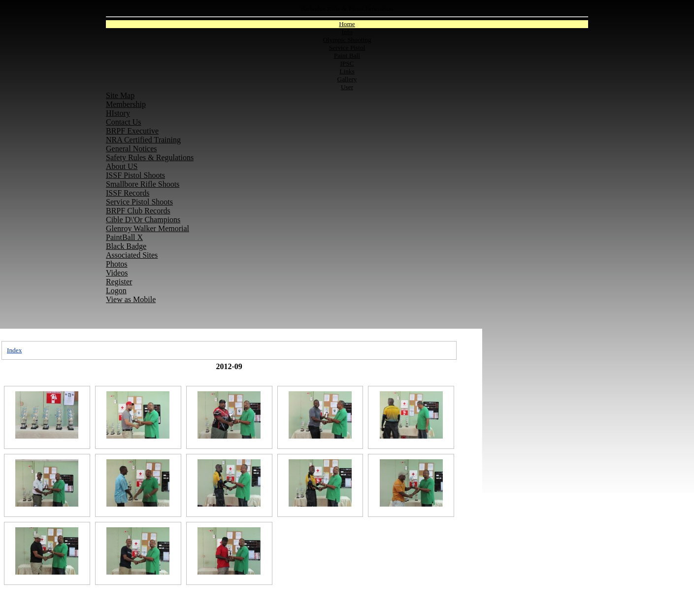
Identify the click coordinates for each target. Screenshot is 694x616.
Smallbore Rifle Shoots (143, 184)
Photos (117, 264)
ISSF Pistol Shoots (135, 175)
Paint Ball (347, 55)
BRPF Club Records (138, 211)
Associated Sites (132, 255)
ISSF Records (128, 193)
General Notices (132, 149)
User (347, 87)
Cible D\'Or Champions (143, 220)
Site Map (120, 95)
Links (347, 71)
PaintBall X (124, 237)
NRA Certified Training (143, 140)
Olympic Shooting (347, 40)
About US (122, 166)
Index (14, 350)
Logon (116, 291)
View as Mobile (131, 299)
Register (119, 282)
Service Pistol (347, 48)
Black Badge (126, 246)
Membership (126, 104)
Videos (117, 273)
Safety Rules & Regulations (150, 157)
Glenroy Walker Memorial (148, 228)
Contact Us (124, 122)
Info (347, 32)
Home (347, 24)
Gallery (347, 79)
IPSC (347, 63)
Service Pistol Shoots (139, 202)
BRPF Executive (132, 131)
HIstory (118, 113)
